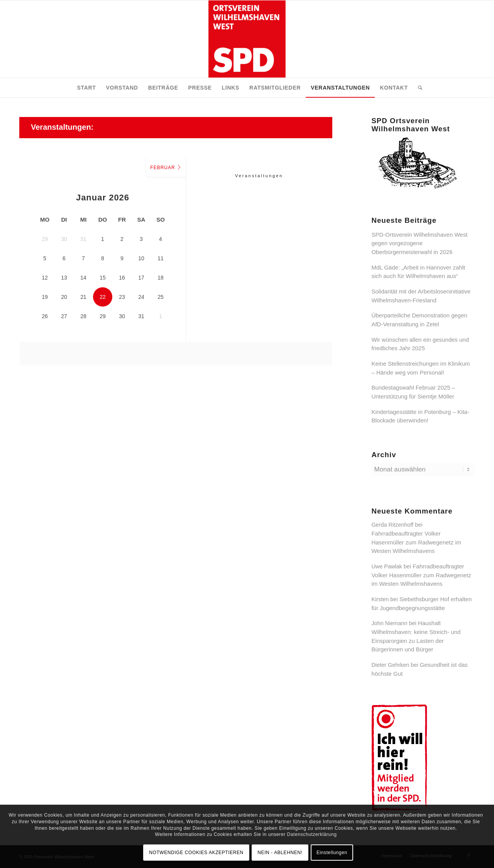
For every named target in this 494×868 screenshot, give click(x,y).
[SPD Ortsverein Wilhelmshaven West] (247, 39)
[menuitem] (86, 88)
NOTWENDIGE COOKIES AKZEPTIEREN (196, 853)
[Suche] (418, 88)
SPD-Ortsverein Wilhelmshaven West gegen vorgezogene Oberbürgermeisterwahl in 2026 (419, 243)
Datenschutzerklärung (312, 834)
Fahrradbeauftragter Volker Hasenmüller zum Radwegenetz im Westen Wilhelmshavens (416, 542)
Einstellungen (332, 853)
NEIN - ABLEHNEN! (280, 853)
